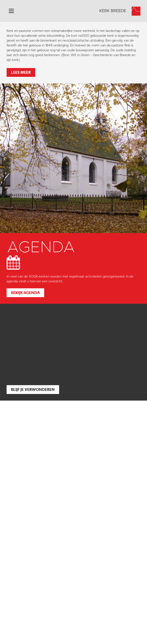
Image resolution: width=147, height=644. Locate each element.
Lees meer (21, 72)
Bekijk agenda (25, 293)
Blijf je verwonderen (33, 389)
